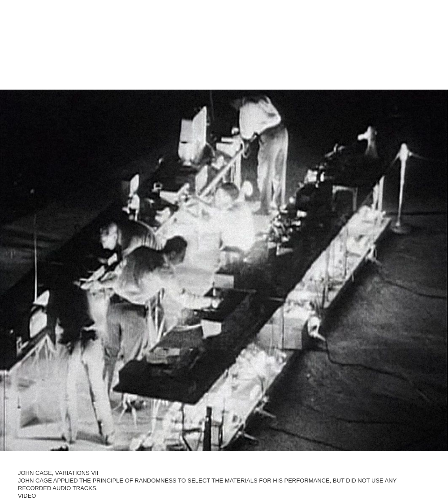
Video (27, 494)
